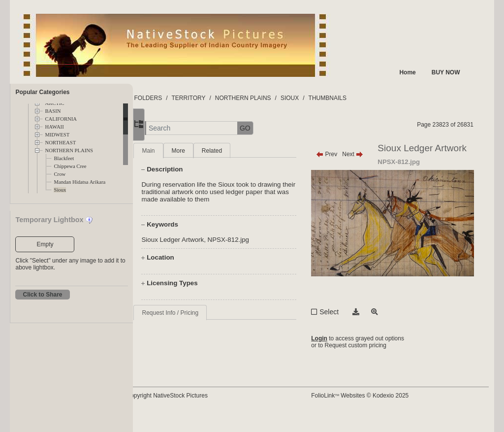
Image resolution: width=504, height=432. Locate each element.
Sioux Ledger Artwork (204, 240)
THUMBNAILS (359, 98)
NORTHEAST (60, 143)
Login (334, 357)
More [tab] (209, 151)
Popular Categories (42, 92)
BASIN (53, 111)
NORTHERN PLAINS (69, 150)
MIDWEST (57, 135)
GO (277, 128)
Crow (60, 174)
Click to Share (42, 295)
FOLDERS (179, 98)
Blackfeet (64, 158)
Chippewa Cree (70, 166)
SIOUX (321, 98)
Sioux (60, 190)
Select (344, 329)
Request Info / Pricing (202, 313)
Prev (341, 154)
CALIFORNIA (61, 119)
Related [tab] (243, 151)
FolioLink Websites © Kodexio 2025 (375, 411)
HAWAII (54, 127)
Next (367, 154)
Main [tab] (180, 151)
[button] (168, 128)
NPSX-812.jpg (260, 240)
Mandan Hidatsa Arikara (79, 182)
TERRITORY (220, 98)
